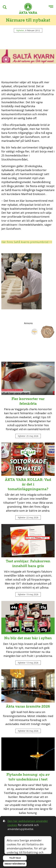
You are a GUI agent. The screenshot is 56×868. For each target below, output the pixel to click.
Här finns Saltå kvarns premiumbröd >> (27, 242)
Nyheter (20, 30)
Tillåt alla (15, 858)
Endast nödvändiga (15, 864)
